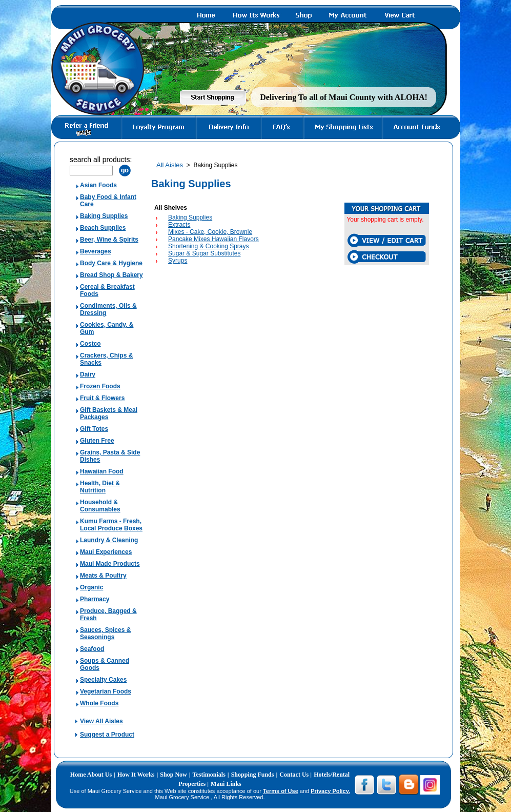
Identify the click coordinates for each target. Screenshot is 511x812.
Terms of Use (281, 791)
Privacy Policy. (330, 791)
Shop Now (173, 775)
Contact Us (295, 775)
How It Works (136, 775)
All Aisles (170, 165)
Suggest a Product (107, 735)
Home (79, 775)
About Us (99, 775)
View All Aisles (101, 721)
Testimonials (209, 775)
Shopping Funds (253, 775)
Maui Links (226, 784)
